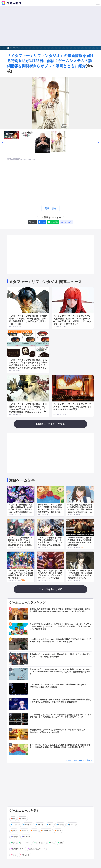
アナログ (41, 825)
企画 (61, 843)
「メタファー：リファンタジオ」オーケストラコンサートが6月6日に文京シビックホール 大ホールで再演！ (72, 407)
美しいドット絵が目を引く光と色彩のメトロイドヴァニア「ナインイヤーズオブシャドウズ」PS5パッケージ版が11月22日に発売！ (50, 576)
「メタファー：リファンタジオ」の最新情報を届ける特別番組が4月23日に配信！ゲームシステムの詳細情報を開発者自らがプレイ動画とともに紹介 (50, 61)
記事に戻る (50, 209)
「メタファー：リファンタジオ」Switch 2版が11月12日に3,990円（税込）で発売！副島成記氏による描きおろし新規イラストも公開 (28, 320)
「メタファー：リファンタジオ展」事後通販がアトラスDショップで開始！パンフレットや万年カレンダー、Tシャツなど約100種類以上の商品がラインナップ (28, 408)
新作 (14, 819)
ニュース (16, 48)
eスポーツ (27, 837)
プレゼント (26, 855)
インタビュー (41, 843)
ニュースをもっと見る (50, 589)
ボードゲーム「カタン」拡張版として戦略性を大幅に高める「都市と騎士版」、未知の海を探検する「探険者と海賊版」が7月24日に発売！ (50, 510)
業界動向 (15, 837)
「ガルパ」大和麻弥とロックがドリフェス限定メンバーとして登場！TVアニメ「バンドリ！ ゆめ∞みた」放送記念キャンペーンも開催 (50, 543)
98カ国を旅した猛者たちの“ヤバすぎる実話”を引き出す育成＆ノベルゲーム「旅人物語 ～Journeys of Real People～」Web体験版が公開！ (80, 510)
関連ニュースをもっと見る (50, 424)
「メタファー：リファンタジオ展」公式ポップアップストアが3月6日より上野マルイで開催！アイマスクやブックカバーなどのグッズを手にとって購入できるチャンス (28, 366)
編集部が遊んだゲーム (37, 849)
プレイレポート (26, 843)
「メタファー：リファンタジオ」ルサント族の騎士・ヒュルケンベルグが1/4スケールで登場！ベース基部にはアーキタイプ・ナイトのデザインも (72, 320)
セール (14, 855)
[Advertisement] (50, 182)
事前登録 (23, 819)
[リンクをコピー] (66, 222)
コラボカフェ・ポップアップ (20, 332)
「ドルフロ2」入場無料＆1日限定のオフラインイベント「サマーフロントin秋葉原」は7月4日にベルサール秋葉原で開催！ (20, 543)
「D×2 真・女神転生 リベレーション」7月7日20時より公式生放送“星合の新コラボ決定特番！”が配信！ (21, 574)
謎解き (14, 831)
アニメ (59, 831)
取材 (14, 843)
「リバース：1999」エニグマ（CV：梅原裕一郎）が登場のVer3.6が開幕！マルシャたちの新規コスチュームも (80, 574)
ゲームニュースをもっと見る (78, 761)
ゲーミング (73, 825)
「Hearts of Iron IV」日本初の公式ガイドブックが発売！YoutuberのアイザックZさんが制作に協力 (80, 541)
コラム (52, 843)
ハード (51, 825)
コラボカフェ (47, 831)
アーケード (29, 825)
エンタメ (25, 831)
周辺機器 (61, 825)
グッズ (35, 831)
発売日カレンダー (18, 849)
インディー (16, 825)
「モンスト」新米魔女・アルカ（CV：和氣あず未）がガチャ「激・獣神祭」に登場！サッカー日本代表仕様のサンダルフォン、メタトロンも (21, 510)
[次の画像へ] (50, 103)
